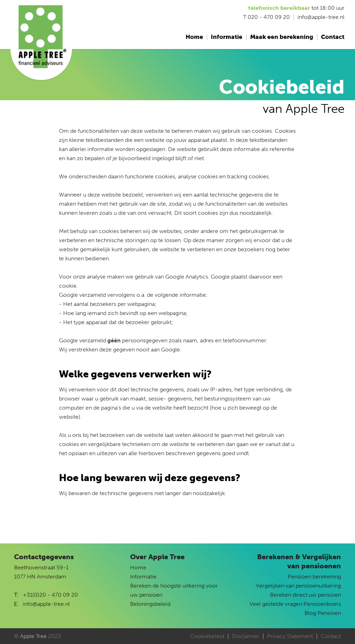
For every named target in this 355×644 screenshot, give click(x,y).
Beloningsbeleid (150, 604)
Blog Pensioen (323, 613)
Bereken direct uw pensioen (306, 595)
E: (16, 604)
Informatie (227, 37)
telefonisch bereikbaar (279, 8)
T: (16, 595)
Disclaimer (246, 636)
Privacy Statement (290, 636)
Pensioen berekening (314, 577)
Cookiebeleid (207, 636)
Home (194, 37)
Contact (333, 37)
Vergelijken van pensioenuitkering (298, 586)
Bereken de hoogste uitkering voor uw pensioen (174, 590)
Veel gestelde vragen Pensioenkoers (295, 604)
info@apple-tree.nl (46, 604)
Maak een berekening (282, 37)
